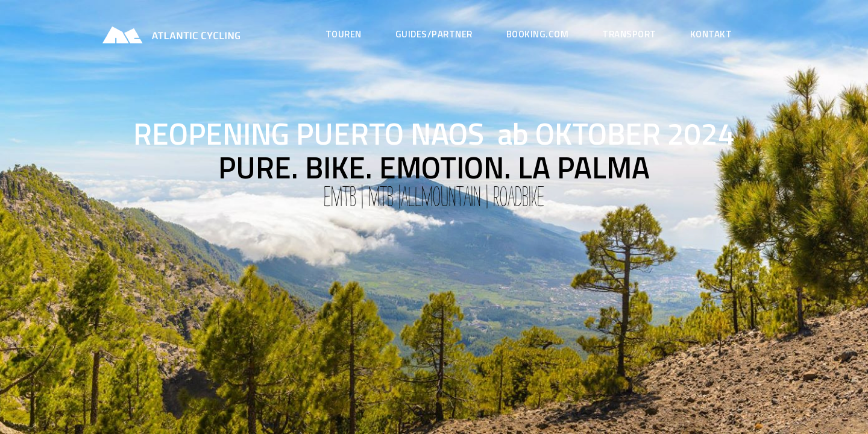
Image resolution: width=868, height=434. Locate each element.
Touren (344, 34)
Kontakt (711, 34)
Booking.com (538, 34)
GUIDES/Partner (434, 34)
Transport (629, 34)
